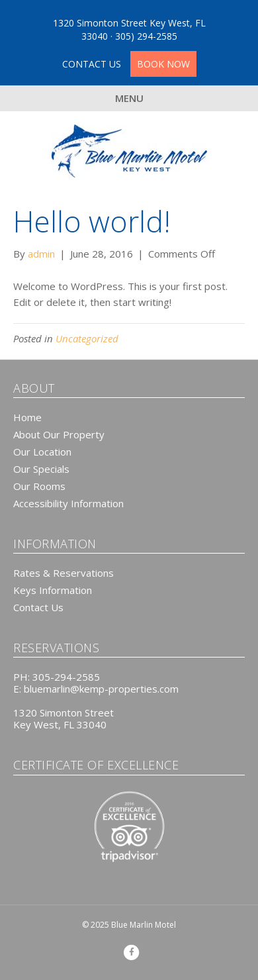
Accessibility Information (68, 503)
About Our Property (59, 434)
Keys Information (53, 590)
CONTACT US (93, 64)
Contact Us (38, 607)
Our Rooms (39, 486)
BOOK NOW (163, 64)
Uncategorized (87, 338)
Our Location (42, 452)
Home (27, 417)
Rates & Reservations (64, 573)
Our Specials (41, 469)
